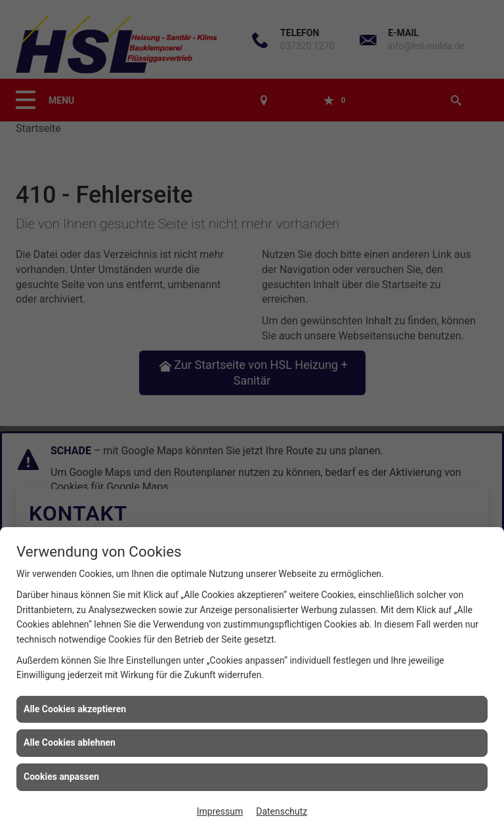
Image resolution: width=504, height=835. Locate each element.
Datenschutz (282, 811)
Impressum (220, 811)
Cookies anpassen (61, 777)
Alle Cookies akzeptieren (75, 709)
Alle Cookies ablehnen (70, 742)
